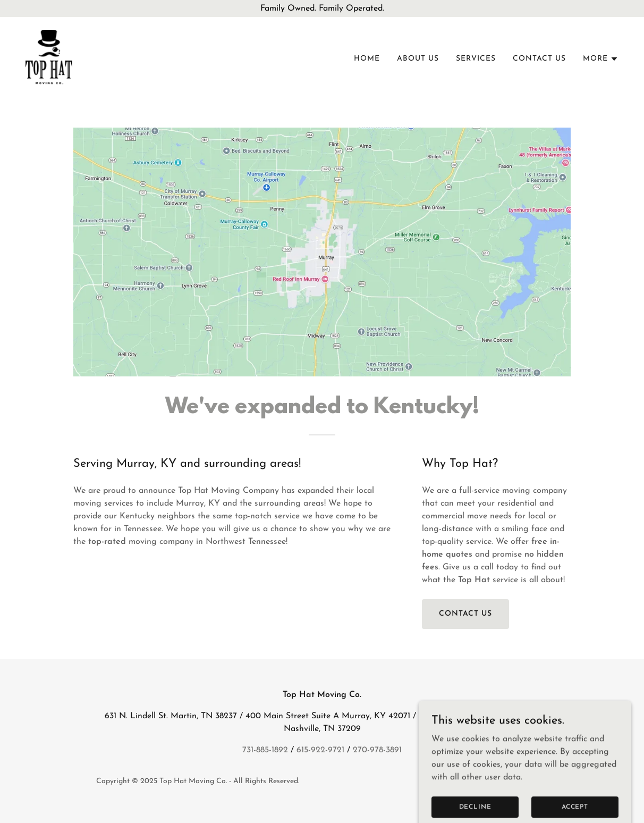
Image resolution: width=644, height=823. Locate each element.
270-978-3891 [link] (377, 750)
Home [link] (367, 59)
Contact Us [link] (539, 59)
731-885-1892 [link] (265, 750)
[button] (601, 59)
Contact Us (465, 614)
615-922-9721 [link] (320, 750)
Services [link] (476, 59)
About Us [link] (418, 59)
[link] (49, 57)
